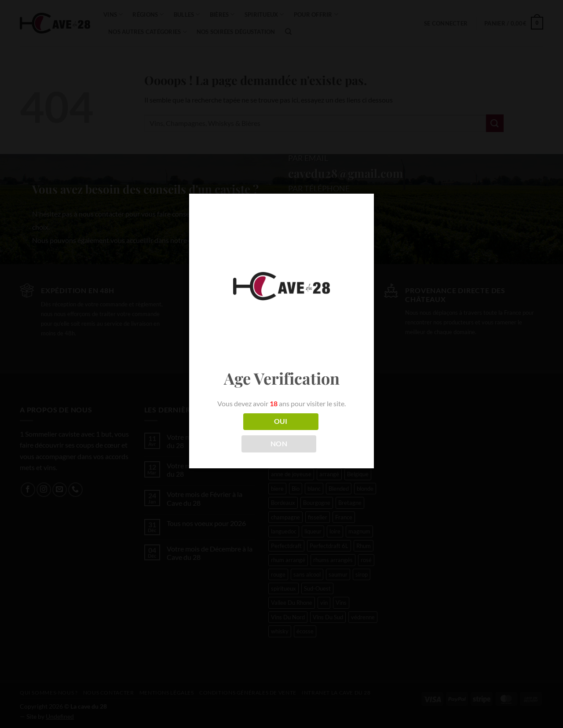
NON (279, 444)
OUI (281, 421)
